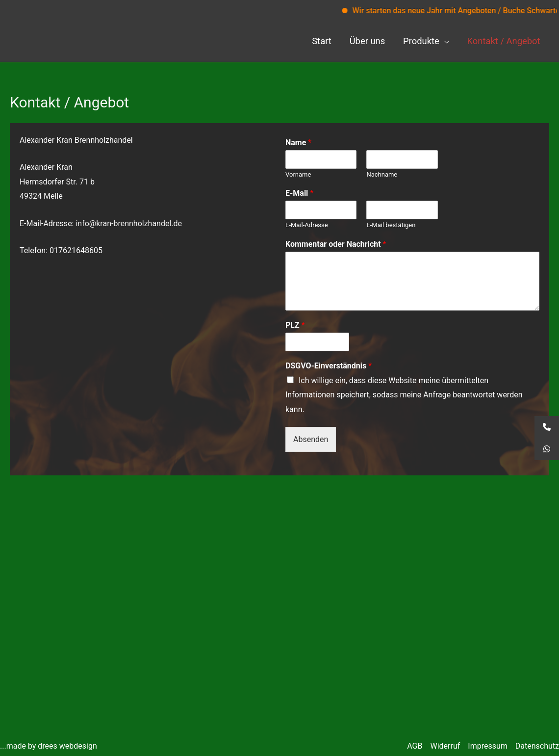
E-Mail (299, 194)
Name (298, 143)
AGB (415, 746)
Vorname (298, 174)
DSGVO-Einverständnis (329, 366)
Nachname (382, 174)
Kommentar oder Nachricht (336, 244)
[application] (444, 41)
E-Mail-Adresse (307, 225)
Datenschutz (537, 746)
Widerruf (445, 746)
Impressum (488, 746)
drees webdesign (67, 746)
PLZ (295, 325)
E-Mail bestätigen (391, 225)
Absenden (311, 439)
